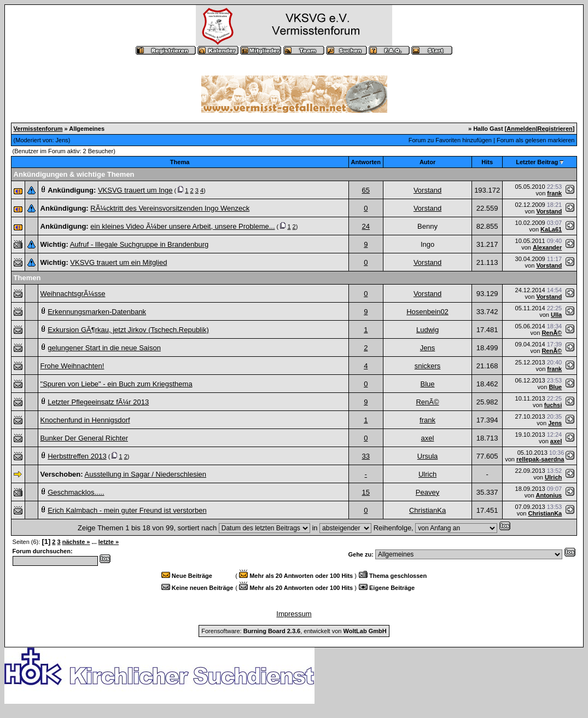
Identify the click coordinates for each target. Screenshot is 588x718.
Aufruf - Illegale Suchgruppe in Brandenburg (139, 244)
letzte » (109, 542)
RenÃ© (552, 333)
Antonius (549, 495)
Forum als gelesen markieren (535, 140)
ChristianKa (427, 510)
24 (366, 226)
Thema (180, 162)
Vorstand (427, 190)
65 (366, 190)
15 (366, 492)
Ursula (428, 456)
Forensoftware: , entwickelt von (294, 631)
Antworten (366, 162)
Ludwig (427, 330)
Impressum (294, 614)
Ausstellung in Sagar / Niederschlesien (146, 474)
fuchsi (553, 405)
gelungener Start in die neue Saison (104, 348)
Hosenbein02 (427, 312)
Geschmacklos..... (76, 492)
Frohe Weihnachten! (72, 366)
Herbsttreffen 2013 (77, 456)
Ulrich (427, 474)
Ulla (556, 315)
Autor (427, 162)
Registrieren (555, 129)
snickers (428, 366)
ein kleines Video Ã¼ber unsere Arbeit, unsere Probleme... (182, 226)
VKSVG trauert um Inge (135, 190)
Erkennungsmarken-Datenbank (97, 312)
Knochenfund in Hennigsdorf (85, 420)
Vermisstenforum (38, 129)
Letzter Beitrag (537, 162)
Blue (428, 384)
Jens (62, 140)
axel (428, 438)
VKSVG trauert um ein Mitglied (118, 262)
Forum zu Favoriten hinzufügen (450, 140)
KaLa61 (551, 229)
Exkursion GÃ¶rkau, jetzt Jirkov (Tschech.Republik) (128, 330)
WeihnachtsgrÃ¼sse (73, 294)
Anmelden (521, 129)
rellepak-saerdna (540, 459)
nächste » (76, 542)
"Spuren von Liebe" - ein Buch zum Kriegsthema (117, 384)
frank (554, 193)
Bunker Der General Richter (84, 438)
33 (366, 456)
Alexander (547, 247)
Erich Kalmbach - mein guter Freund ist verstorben (127, 510)
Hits (487, 162)
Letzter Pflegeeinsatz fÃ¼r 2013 (98, 402)
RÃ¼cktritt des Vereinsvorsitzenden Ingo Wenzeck (170, 208)
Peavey (427, 492)
